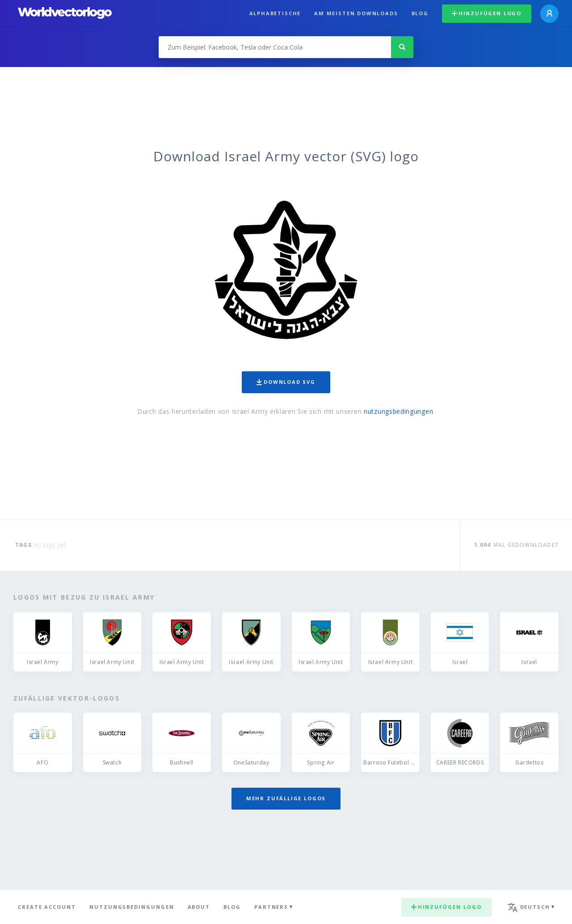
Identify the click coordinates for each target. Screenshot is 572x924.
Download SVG (286, 382)
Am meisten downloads (356, 13)
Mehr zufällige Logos (286, 798)
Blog (420, 13)
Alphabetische (275, 13)
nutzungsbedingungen (398, 411)
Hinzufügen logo (487, 13)
